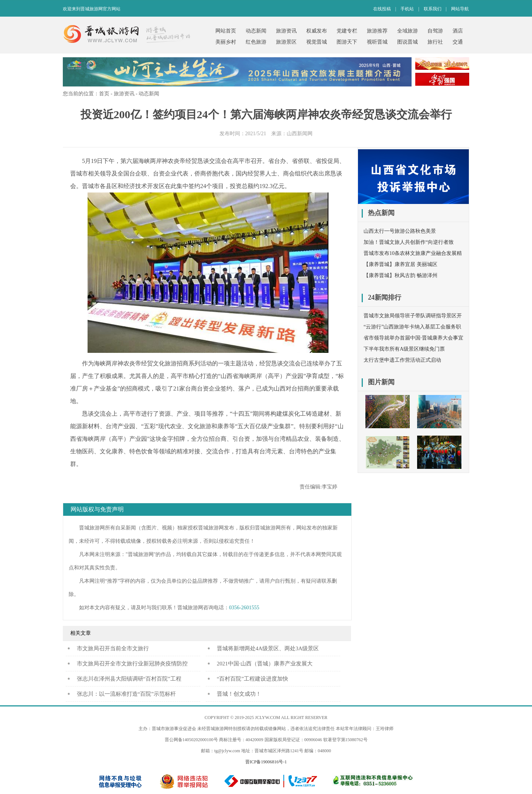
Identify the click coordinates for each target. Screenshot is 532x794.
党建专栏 (347, 31)
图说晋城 (407, 42)
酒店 (458, 31)
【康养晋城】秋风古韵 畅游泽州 (400, 275)
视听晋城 (377, 42)
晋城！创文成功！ (239, 694)
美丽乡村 (226, 42)
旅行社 (435, 42)
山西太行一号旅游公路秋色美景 (400, 231)
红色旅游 (256, 42)
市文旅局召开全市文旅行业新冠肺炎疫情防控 (132, 664)
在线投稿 (382, 9)
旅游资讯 (286, 31)
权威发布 (317, 31)
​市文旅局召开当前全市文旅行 (113, 648)
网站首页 (226, 31)
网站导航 (460, 9)
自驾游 (435, 31)
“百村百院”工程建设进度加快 (253, 679)
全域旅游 (407, 31)
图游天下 (347, 42)
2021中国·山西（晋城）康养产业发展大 (265, 664)
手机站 (407, 9)
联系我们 (433, 9)
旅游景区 (286, 42)
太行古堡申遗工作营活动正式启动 (402, 360)
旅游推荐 (377, 31)
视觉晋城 (317, 42)
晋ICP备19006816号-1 (266, 762)
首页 (104, 94)
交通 (458, 42)
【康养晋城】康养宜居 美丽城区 (400, 264)
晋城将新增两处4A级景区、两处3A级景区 (268, 648)
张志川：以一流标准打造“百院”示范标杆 (126, 694)
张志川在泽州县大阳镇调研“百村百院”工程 (129, 679)
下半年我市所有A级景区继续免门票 (404, 349)
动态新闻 (256, 31)
